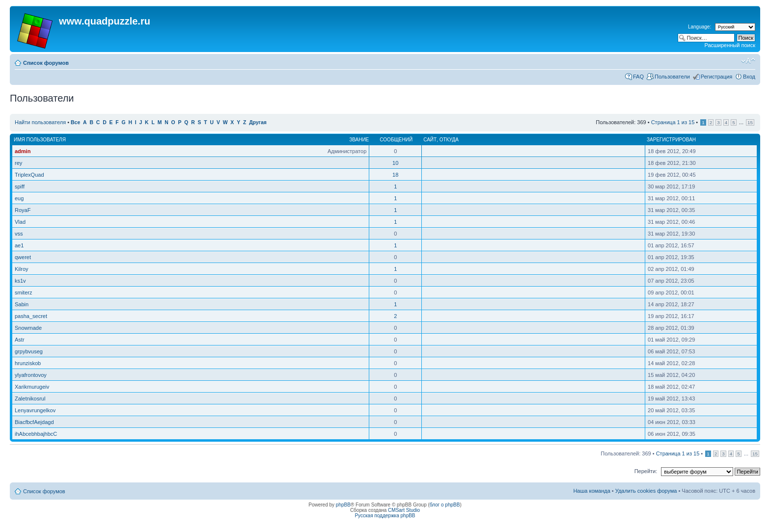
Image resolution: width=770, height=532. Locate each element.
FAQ (638, 77)
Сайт (430, 140)
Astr (20, 340)
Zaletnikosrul (30, 399)
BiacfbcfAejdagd (34, 422)
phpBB (343, 505)
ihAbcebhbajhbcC (36, 434)
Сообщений (396, 140)
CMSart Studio (404, 510)
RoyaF (23, 210)
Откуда (449, 140)
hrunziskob (28, 363)
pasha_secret (31, 316)
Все (75, 122)
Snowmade (28, 328)
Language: (700, 27)
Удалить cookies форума (646, 491)
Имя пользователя (40, 140)
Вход (749, 77)
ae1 (19, 245)
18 (395, 175)
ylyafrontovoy (31, 375)
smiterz (23, 293)
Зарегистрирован (671, 140)
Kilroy (22, 269)
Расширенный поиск (730, 45)
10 (395, 163)
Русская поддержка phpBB (385, 516)
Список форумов (46, 63)
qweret (23, 257)
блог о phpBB (445, 505)
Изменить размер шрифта (748, 61)
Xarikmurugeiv (32, 387)
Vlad (20, 222)
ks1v (20, 281)
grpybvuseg (29, 351)
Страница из (673, 122)
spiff (20, 186)
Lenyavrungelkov (35, 410)
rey (18, 163)
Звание (359, 140)
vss (19, 234)
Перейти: (646, 471)
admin (23, 151)
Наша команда (591, 491)
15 (750, 122)
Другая (258, 122)
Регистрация (716, 77)
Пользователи (672, 77)
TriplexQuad (29, 175)
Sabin (22, 304)
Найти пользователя (40, 122)
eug (19, 198)
